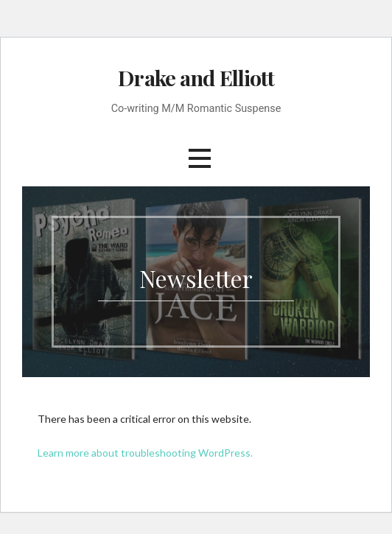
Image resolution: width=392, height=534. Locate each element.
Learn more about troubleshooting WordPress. (145, 453)
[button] (200, 158)
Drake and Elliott (196, 77)
